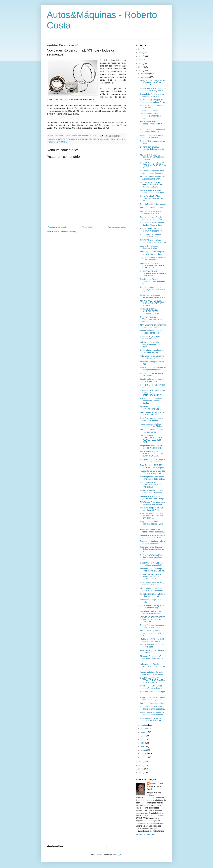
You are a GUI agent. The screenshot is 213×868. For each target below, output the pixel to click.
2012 (141, 769)
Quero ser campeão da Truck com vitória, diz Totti (152, 509)
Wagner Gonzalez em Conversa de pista (149, 247)
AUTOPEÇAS (83, 139)
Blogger (119, 854)
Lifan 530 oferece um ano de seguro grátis (152, 646)
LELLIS (106, 139)
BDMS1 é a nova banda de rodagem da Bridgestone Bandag (151, 401)
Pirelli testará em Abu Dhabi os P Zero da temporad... (153, 595)
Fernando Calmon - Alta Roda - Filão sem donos (153, 431)
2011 (141, 772)
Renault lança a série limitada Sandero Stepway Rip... (152, 224)
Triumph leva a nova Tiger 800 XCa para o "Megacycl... (153, 472)
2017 (141, 63)
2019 (141, 56)
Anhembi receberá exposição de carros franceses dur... (152, 136)
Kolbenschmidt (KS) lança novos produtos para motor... (153, 191)
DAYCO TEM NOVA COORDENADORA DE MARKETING (151, 485)
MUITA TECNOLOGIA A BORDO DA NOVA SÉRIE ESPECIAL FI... (152, 157)
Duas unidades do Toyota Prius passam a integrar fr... (153, 131)
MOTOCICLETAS (62, 142)
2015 (141, 70)
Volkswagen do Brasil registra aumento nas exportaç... (152, 253)
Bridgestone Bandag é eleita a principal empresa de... (152, 542)
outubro (144, 725)
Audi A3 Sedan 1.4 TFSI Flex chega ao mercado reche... (152, 714)
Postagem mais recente (57, 227)
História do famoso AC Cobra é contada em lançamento (153, 699)
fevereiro (144, 754)
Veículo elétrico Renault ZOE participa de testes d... (152, 332)
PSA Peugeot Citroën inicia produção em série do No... (152, 687)
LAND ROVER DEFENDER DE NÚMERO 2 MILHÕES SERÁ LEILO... (153, 83)
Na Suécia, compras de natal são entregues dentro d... (152, 172)
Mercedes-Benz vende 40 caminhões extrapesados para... (151, 658)
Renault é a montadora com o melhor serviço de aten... (152, 626)
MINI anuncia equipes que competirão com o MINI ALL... (151, 633)
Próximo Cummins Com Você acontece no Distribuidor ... (152, 492)
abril (143, 747)
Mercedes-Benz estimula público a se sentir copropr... (153, 497)
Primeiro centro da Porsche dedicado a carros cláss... (152, 218)
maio (143, 743)
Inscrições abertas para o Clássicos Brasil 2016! (150, 212)
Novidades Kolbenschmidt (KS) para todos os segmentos (153, 89)
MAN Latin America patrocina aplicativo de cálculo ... (152, 414)
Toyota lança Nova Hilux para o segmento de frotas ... (153, 640)
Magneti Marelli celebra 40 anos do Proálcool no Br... (152, 447)
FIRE (91, 139)
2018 (141, 60)
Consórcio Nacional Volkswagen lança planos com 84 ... (152, 319)
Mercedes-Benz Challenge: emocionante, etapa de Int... (153, 570)
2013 (141, 765)
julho (143, 736)
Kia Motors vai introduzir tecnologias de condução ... (152, 531)
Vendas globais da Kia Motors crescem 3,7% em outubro (152, 673)
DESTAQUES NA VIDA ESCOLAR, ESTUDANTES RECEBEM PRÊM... (152, 680)
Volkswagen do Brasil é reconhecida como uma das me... (153, 666)
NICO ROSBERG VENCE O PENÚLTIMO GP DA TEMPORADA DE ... (152, 577)
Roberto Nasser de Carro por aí (153, 204)
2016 (141, 67)
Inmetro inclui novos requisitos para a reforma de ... (152, 380)
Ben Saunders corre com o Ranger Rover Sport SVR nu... (152, 124)
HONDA (96, 139)
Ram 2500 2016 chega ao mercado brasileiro (151, 236)
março (143, 750)
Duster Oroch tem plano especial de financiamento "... (152, 149)
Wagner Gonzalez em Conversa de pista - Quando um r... (153, 524)
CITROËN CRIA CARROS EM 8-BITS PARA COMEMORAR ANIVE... (152, 393)
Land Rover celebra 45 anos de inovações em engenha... (153, 369)
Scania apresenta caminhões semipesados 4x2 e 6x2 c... (152, 478)
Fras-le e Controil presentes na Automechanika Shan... (153, 178)
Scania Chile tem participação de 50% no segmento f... (152, 564)
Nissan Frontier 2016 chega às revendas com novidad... (153, 461)
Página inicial (87, 227)
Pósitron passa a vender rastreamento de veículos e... (153, 296)
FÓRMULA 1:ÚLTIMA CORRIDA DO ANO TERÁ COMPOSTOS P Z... (152, 266)
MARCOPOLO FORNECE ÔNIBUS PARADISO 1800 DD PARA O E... (152, 303)
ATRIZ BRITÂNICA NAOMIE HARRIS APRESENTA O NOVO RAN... (152, 516)
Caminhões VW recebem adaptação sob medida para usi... (153, 289)
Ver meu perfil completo (145, 835)
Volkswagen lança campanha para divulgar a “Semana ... (152, 357)
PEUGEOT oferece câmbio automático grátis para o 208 (153, 241)
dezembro (145, 74)
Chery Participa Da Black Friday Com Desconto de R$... (151, 198)
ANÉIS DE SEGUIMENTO (67, 139)
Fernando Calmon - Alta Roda (152, 208)
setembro (145, 729)
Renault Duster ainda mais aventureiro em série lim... (152, 230)
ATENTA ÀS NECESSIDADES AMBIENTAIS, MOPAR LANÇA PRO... (153, 619)
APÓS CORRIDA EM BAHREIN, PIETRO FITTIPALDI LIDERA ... (151, 311)
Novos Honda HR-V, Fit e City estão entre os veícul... (152, 584)
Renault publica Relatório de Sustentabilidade (152, 375)
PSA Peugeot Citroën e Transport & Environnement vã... (152, 281)
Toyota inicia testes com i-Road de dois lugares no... (153, 259)
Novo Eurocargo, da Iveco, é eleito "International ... (152, 419)
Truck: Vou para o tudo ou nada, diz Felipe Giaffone (151, 425)
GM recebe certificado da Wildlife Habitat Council (151, 612)
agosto (144, 732)
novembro (145, 77)
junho (143, 739)
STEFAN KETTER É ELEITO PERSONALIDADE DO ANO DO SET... (153, 165)
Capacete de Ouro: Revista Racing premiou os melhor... (153, 708)
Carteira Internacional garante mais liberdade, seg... (152, 351)
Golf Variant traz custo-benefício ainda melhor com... (151, 116)
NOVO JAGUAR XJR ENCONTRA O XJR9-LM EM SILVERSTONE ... (153, 274)
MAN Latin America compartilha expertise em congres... (153, 326)
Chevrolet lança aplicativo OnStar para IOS (151, 338)
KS (101, 139)
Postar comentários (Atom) (65, 232)
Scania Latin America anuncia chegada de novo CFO (152, 95)
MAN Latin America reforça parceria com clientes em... (152, 589)
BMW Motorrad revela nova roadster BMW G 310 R (151, 720)
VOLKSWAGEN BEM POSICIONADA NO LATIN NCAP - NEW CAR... (152, 454)
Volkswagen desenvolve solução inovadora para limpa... (151, 344)
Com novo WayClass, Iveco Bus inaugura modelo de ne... (151, 557)
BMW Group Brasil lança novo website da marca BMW (152, 503)
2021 (141, 49)
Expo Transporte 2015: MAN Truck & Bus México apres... (153, 466)
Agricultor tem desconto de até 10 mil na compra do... (153, 408)
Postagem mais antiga (117, 227)
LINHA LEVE (114, 139)
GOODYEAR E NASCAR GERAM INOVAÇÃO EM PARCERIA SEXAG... (151, 185)
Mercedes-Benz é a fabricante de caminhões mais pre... (152, 536)
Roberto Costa (156, 783)
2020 (141, 53)
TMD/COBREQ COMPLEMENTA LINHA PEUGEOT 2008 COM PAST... (151, 439)
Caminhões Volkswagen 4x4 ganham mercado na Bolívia (153, 101)
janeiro (144, 757)
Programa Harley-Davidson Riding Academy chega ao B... (152, 549)
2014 (141, 762)
